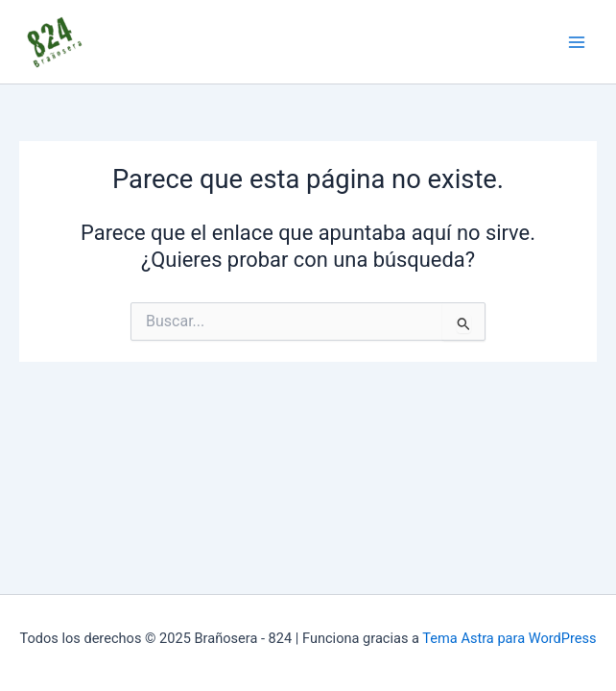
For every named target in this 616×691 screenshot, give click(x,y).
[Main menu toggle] (577, 42)
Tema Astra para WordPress (509, 638)
